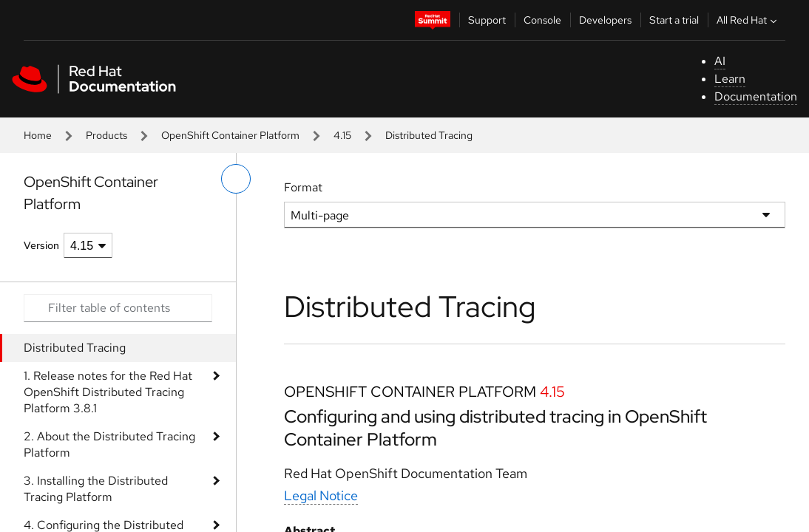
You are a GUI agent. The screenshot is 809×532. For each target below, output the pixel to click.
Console (542, 20)
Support (487, 20)
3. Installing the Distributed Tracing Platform (96, 489)
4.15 (342, 135)
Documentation (756, 96)
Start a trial (674, 20)
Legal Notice (321, 495)
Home (38, 135)
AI (720, 61)
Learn (730, 79)
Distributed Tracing (75, 348)
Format (303, 187)
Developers (605, 20)
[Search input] (118, 308)
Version (41, 245)
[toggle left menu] (236, 179)
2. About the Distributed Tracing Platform (109, 444)
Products (106, 135)
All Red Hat (748, 20)
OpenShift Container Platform (230, 135)
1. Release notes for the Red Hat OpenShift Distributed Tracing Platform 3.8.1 (108, 392)
